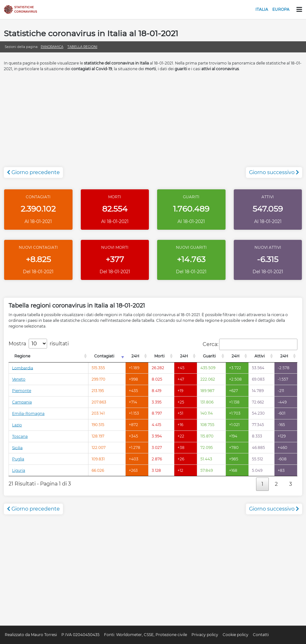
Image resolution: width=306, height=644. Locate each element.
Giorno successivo (274, 172)
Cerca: (250, 344)
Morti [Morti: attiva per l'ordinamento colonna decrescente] (159, 356)
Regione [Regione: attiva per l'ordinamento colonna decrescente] (22, 356)
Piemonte (22, 391)
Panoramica (52, 47)
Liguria (19, 470)
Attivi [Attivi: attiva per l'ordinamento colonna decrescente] (260, 356)
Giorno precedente (33, 172)
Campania (22, 402)
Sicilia (17, 447)
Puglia (18, 459)
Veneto (19, 379)
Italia (262, 9)
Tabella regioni (82, 47)
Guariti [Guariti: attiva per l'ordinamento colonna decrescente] (209, 356)
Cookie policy (236, 635)
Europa (281, 9)
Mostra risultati (39, 344)
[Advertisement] (153, 123)
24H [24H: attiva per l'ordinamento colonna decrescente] (135, 356)
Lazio (17, 425)
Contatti (261, 635)
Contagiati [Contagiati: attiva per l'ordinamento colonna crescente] (104, 356)
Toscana (20, 436)
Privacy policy (205, 635)
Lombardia (23, 368)
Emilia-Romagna (28, 414)
